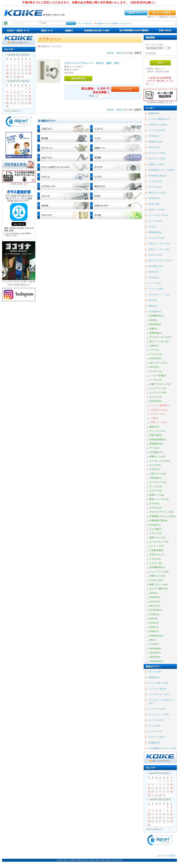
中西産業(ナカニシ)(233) (162, 170)
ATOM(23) (155, 597)
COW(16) (154, 614)
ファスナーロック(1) (160, 337)
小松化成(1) (156, 478)
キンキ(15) (155, 465)
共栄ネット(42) (157, 210)
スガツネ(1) (156, 490)
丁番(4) (154, 418)
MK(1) (153, 640)
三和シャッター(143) (160, 243)
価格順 (110, 53)
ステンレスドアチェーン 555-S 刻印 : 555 (92, 63)
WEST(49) (155, 657)
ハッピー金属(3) (158, 375)
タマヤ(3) (154, 503)
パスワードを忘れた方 (84, 23)
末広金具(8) (156, 401)
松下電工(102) (156, 266)
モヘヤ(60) (154, 726)
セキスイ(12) (155, 255)
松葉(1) (153, 329)
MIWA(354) (155, 198)
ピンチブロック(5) (159, 542)
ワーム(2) (154, 448)
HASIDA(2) (155, 358)
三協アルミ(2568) (158, 125)
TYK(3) (152, 226)
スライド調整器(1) (160, 405)
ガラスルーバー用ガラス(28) (161, 701)
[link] (19, 122)
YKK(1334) (154, 147)
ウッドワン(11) (157, 431)
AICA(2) (153, 300)
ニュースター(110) (158, 215)
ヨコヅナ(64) (155, 187)
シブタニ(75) (155, 181)
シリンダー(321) (157, 709)
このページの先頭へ (167, 856)
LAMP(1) (154, 346)
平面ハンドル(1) (159, 422)
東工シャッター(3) (159, 341)
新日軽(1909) (156, 142)
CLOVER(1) (156, 610)
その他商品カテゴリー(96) (162, 748)
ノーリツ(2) (155, 283)
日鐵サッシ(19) (157, 164)
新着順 (119, 53)
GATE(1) (154, 627)
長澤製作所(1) (157, 316)
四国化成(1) (156, 333)
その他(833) (155, 311)
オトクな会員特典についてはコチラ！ (119, 23)
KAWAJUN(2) (157, 636)
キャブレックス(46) (160, 461)
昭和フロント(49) (159, 584)
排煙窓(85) (154, 677)
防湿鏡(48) (154, 743)
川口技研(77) (156, 452)
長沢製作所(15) (157, 567)
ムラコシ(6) (156, 563)
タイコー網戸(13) (159, 589)
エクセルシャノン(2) (159, 294)
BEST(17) (155, 606)
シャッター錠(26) (158, 689)
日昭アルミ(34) (157, 576)
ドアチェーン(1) (159, 410)
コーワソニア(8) (158, 392)
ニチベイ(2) (156, 533)
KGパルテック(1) (158, 363)
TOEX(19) (154, 136)
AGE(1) (153, 593)
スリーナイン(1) (158, 388)
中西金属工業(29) (158, 176)
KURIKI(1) (155, 525)
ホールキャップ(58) (159, 714)
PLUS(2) (154, 644)
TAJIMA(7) (155, 653)
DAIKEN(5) (155, 324)
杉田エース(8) (157, 495)
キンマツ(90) (155, 221)
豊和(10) (153, 306)
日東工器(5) (156, 435)
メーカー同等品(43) (159, 119)
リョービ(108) (156, 289)
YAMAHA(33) (156, 661)
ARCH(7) (154, 367)
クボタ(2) (154, 469)
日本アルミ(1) (157, 554)
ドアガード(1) (158, 414)
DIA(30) (154, 618)
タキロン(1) (156, 508)
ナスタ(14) (155, 559)
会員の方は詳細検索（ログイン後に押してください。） (159, 81)
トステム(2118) (157, 130)
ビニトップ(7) (157, 546)
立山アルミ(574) (157, 158)
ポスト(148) (155, 672)
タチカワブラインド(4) (161, 512)
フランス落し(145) (158, 683)
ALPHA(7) (155, 601)
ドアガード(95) (157, 737)
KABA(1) (154, 631)
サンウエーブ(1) (158, 482)
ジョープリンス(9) (159, 572)
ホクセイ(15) (156, 580)
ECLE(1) (154, 623)
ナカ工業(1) (156, 529)
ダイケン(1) (156, 397)
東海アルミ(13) (157, 537)
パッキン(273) (156, 720)
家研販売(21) (156, 444)
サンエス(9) (156, 486)
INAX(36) (154, 272)
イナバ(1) (154, 350)
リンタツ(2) (156, 380)
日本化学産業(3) (158, 439)
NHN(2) (153, 320)
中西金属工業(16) (159, 520)
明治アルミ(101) (157, 193)
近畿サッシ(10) (157, 456)
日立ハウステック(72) (160, 260)
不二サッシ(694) (157, 153)
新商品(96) (154, 113)
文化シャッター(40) (159, 249)
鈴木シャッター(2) (159, 499)
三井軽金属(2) (157, 550)
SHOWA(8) (155, 648)
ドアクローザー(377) (160, 694)
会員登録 (100, 23)
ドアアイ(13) (155, 731)
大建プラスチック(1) (160, 384)
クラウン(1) (156, 354)
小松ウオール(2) (158, 474)
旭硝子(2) (154, 427)
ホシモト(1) (156, 371)
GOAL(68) (154, 204)
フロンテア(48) (157, 238)
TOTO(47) (154, 278)
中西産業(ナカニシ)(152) (162, 516)
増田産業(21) (155, 232)
